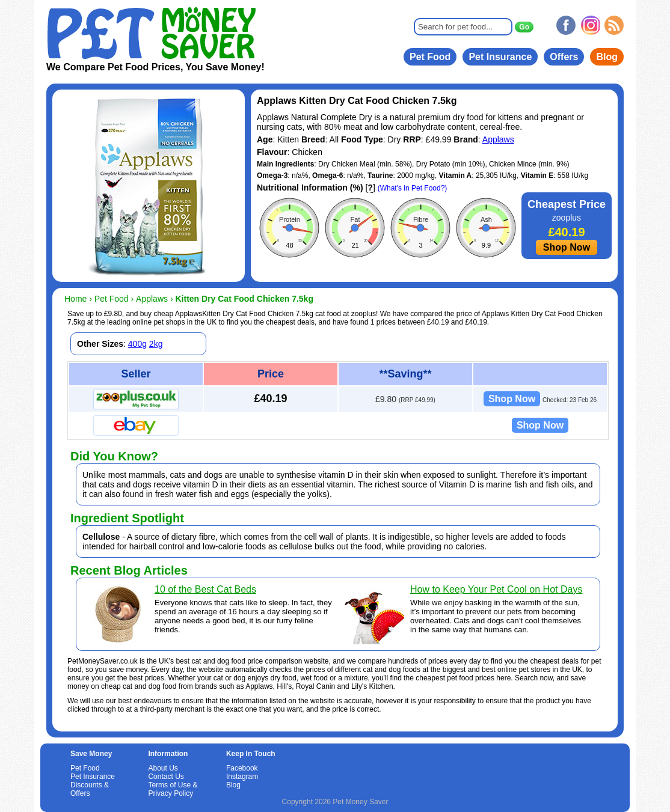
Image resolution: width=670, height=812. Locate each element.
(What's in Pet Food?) (413, 188)
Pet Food (430, 57)
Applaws (498, 139)
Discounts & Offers (90, 789)
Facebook (242, 768)
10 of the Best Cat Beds (205, 589)
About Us (163, 768)
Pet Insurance (500, 57)
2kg (156, 344)
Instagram (242, 777)
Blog (607, 57)
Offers (564, 57)
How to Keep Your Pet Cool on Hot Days (496, 589)
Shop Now (567, 247)
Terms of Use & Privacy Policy (173, 789)
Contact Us (166, 777)
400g (137, 344)
